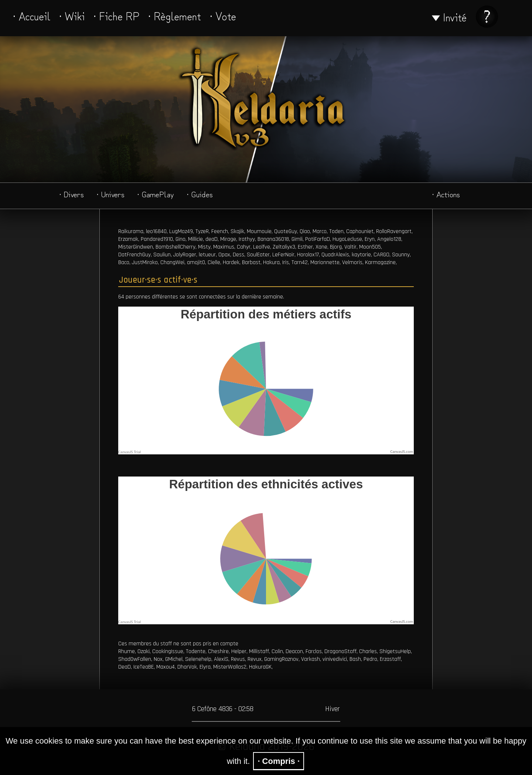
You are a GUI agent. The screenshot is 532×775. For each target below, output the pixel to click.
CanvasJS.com (402, 452)
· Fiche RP (116, 16)
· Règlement (175, 16)
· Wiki (72, 16)
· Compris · (279, 761)
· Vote (223, 16)
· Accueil (32, 16)
